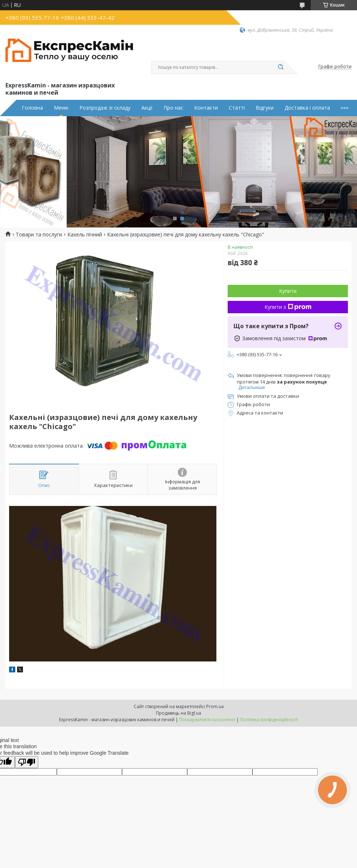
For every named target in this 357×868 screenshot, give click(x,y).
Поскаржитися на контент (207, 720)
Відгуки (265, 108)
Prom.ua (215, 706)
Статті (237, 108)
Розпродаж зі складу (105, 108)
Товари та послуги (39, 235)
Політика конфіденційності (269, 720)
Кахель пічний (85, 235)
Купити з (288, 307)
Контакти (206, 108)
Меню (61, 108)
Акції (147, 108)
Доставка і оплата (307, 108)
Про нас (173, 108)
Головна (32, 108)
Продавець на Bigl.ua (178, 713)
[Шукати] (280, 67)
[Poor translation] (27, 762)
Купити (288, 291)
